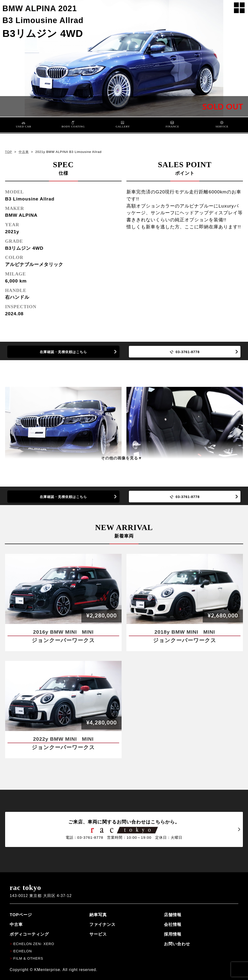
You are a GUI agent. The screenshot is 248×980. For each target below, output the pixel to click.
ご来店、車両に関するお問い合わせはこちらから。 (124, 830)
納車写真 (98, 915)
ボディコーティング (29, 934)
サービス (98, 934)
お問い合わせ (177, 944)
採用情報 (173, 934)
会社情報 (173, 924)
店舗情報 (173, 915)
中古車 (24, 152)
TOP (8, 152)
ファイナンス (102, 924)
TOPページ (21, 915)
